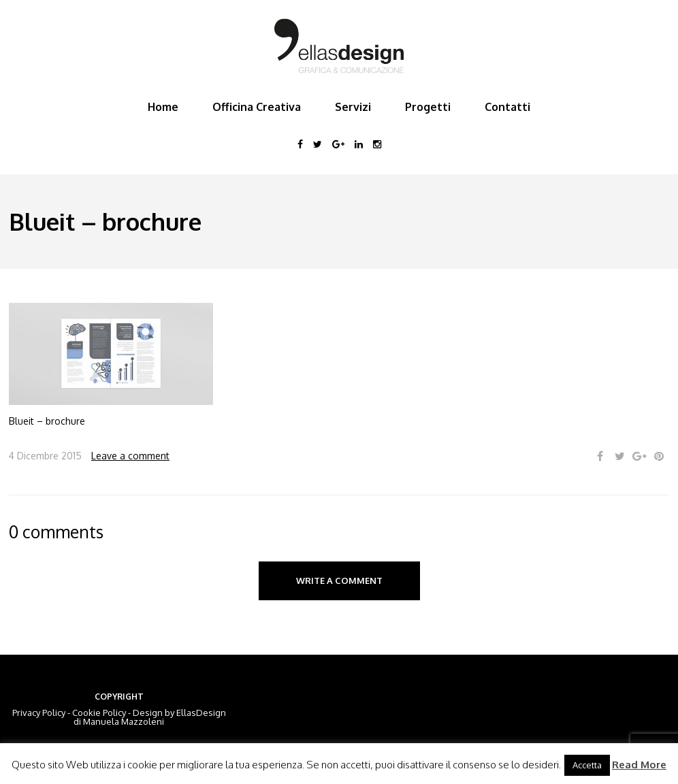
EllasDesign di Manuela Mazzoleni (150, 717)
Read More (639, 765)
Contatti (507, 107)
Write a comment (339, 581)
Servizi (353, 107)
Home (163, 107)
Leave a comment (130, 456)
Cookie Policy (99, 713)
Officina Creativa (257, 107)
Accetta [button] (587, 765)
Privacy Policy (39, 713)
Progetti (428, 107)
